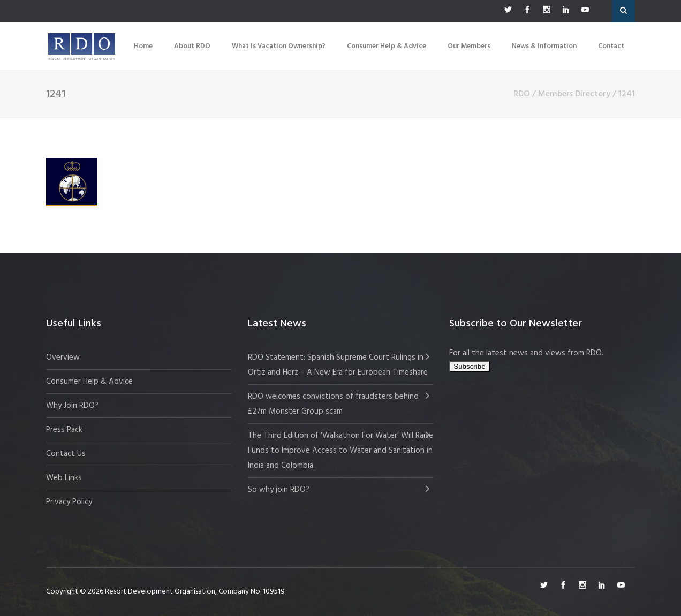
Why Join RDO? (72, 406)
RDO (522, 94)
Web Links (64, 478)
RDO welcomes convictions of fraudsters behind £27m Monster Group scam (333, 404)
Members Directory (574, 94)
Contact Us (66, 454)
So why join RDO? (279, 490)
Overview (63, 358)
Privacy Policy (69, 502)
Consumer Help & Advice (89, 382)
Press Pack (64, 430)
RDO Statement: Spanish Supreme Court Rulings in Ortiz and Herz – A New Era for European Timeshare (338, 365)
